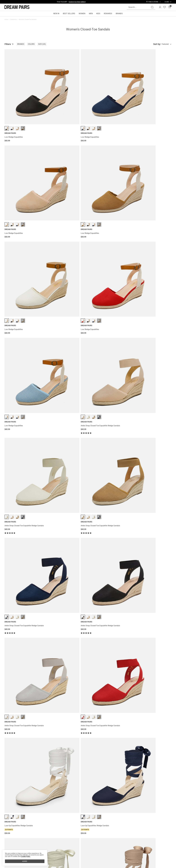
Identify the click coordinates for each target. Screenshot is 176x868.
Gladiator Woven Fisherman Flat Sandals (21, 563)
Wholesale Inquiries (103, 835)
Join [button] (166, 830)
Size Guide (36, 842)
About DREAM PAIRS (13, 827)
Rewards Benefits (69, 827)
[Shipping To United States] (165, 2)
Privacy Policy (10, 835)
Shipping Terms (38, 831)
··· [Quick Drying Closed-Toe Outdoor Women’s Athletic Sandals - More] (150, 419)
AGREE (25, 861)
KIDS (98, 14)
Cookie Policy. (26, 856)
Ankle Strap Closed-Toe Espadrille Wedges (64, 625)
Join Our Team (101, 831)
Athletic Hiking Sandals (141, 362)
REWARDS (108, 14)
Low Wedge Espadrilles (14, 104)
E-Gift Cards (67, 835)
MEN (91, 14)
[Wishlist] (165, 7)
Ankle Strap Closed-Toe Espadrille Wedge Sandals (151, 166)
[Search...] (140, 7)
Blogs (7, 845)
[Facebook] (123, 842)
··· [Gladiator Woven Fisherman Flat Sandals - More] (23, 555)
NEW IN (56, 14)
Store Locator (101, 827)
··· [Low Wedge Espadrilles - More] (23, 95)
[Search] (152, 7)
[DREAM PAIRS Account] (160, 7)
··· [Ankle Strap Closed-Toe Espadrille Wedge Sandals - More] (150, 157)
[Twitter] (150, 842)
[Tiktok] (134, 842)
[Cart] (169, 7)
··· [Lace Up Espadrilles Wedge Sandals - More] (108, 288)
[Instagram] (128, 842)
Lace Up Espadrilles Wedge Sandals (103, 297)
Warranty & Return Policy (41, 835)
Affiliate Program (11, 831)
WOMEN (82, 14)
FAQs (34, 838)
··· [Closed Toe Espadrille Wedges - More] (108, 678)
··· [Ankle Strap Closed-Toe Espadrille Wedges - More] (65, 616)
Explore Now (81, 2)
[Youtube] (144, 842)
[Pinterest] (139, 842)
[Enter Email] (141, 830)
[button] (167, 2)
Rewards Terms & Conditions (73, 831)
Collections (13, 19)
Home (6, 19)
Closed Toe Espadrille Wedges (101, 687)
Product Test (9, 849)
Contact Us (36, 827)
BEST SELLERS (69, 14)
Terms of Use (10, 838)
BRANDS (119, 14)
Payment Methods (12, 842)
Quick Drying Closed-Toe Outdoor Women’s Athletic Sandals (149, 429)
